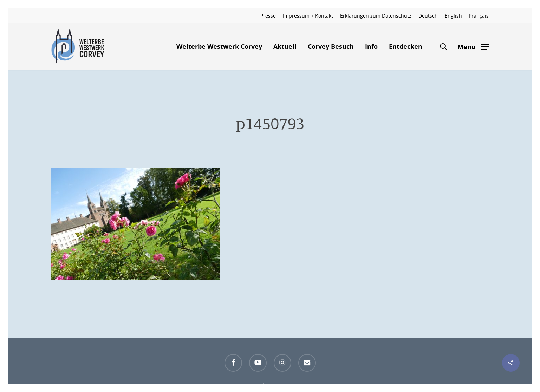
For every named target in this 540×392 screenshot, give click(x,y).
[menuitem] (428, 16)
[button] (473, 47)
